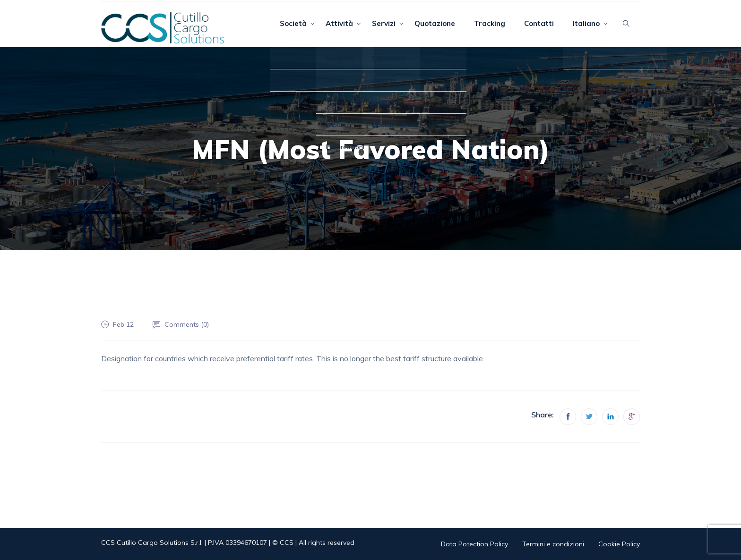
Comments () (187, 324)
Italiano (586, 23)
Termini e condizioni (553, 544)
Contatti (539, 23)
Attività (339, 23)
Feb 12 (123, 324)
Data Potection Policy (474, 544)
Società (293, 23)
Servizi (384, 23)
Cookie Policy (619, 544)
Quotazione (435, 23)
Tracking (490, 23)
